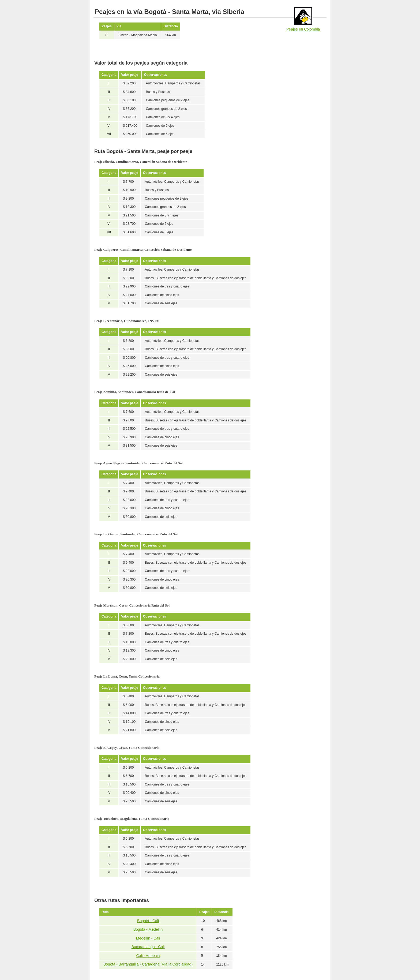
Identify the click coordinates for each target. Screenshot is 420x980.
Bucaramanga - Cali (148, 947)
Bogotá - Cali (148, 921)
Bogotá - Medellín (148, 929)
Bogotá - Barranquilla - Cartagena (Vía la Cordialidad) (148, 964)
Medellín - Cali (148, 938)
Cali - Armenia (148, 956)
